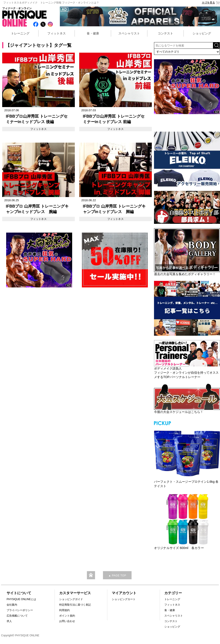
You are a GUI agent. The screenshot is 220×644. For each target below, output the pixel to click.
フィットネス (57, 33)
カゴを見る (211, 3)
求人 (9, 621)
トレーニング (20, 33)
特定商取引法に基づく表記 (75, 605)
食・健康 (93, 33)
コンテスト (165, 33)
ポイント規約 (67, 616)
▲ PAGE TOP (117, 576)
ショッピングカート (124, 599)
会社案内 (12, 605)
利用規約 (64, 610)
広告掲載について (17, 616)
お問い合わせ (67, 621)
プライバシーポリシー (20, 610)
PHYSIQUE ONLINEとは (21, 599)
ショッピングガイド (71, 599)
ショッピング (202, 33)
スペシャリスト (129, 33)
